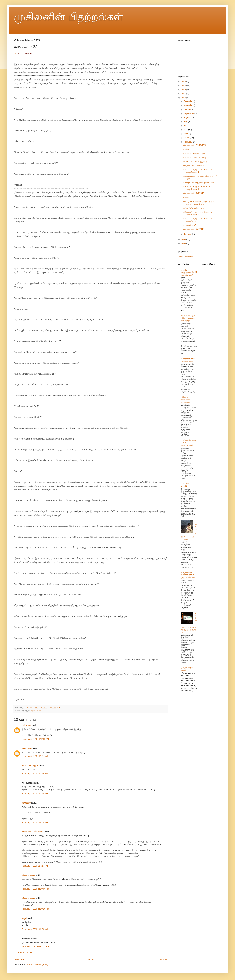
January (188, 234)
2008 (184, 243)
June (186, 126)
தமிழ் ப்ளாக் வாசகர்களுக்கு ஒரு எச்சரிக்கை (188, 575)
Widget (190, 256)
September (189, 113)
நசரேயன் (26, 803)
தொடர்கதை (36, 710)
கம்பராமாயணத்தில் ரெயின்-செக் (199, 183)
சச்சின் (186, 149)
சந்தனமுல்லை (28, 875)
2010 (184, 98)
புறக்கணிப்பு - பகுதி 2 (187, 485)
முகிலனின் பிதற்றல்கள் (68, 17)
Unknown (26, 725)
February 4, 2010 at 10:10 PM (35, 909)
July (186, 122)
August (187, 117)
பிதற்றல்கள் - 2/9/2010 (194, 193)
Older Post (162, 960)
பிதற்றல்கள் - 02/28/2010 (195, 145)
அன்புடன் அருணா (31, 766)
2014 (184, 82)
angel (24, 918)
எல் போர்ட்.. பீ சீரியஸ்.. (33, 832)
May (186, 130)
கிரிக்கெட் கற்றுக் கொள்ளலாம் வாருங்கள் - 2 (198, 213)
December (189, 101)
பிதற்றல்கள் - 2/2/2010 (194, 229)
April (186, 134)
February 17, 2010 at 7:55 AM (35, 946)
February (188, 142)
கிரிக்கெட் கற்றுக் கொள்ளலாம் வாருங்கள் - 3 (198, 188)
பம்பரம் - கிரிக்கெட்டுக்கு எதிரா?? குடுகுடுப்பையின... (199, 203)
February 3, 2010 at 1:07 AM (35, 756)
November (189, 105)
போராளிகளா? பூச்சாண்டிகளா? (188, 360)
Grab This (183, 256)
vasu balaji (27, 748)
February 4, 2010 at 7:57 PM (35, 866)
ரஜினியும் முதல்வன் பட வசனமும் (187, 400)
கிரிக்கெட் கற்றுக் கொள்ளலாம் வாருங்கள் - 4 (198, 171)
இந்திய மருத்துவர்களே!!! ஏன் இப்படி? (189, 272)
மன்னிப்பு (188, 197)
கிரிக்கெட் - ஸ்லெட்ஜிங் (194, 153)
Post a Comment (26, 952)
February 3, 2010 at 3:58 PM (35, 794)
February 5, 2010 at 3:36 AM (35, 929)
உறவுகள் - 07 (189, 225)
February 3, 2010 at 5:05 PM (35, 823)
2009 (184, 239)
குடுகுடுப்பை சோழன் (194, 208)
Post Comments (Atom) (37, 964)
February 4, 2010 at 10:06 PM (35, 889)
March (187, 138)
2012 (184, 90)
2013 (184, 86)
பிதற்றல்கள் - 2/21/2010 (194, 166)
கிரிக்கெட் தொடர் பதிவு (194, 157)
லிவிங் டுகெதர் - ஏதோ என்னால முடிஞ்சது (188, 318)
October (188, 109)
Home (91, 960)
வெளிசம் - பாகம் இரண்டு (195, 162)
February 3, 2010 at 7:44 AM (35, 774)
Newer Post (20, 960)
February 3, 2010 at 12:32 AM (35, 739)
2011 (184, 94)
